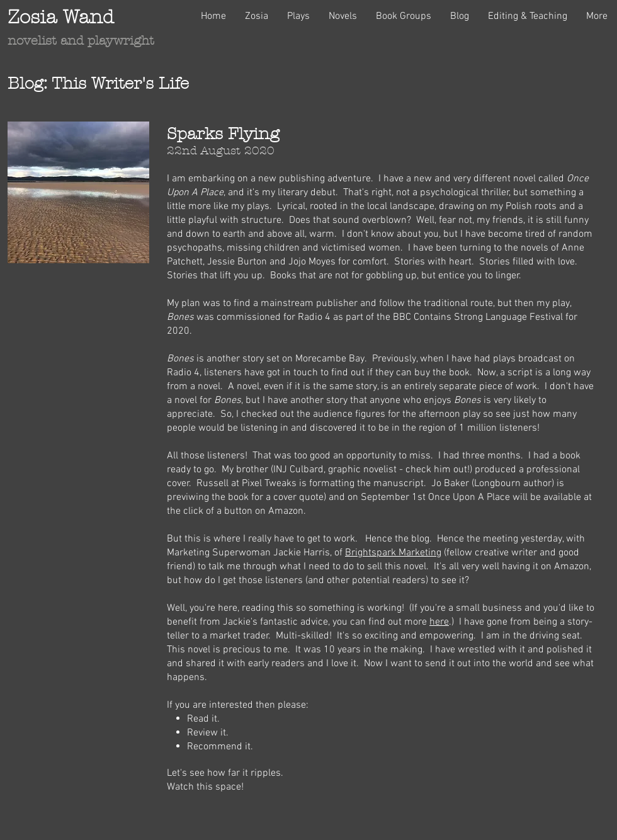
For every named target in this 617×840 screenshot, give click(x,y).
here (439, 622)
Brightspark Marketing (393, 553)
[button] (257, 16)
